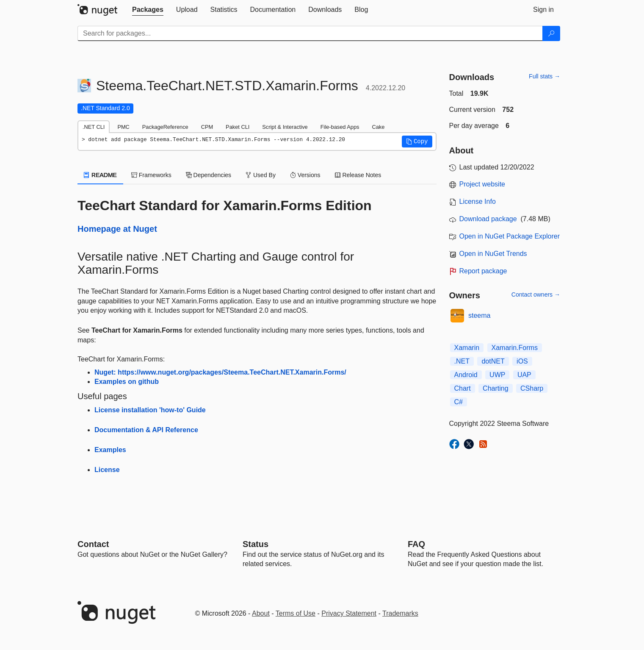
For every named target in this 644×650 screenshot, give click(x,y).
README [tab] (100, 175)
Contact (93, 544)
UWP (497, 375)
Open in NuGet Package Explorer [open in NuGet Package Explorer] (510, 236)
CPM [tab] (207, 127)
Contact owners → (536, 294)
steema (479, 315)
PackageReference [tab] (165, 127)
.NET (462, 361)
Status (256, 544)
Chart (463, 388)
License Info (478, 201)
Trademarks (400, 613)
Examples (110, 450)
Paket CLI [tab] (238, 127)
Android (466, 375)
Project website (482, 184)
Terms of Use (296, 613)
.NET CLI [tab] (94, 127)
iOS (522, 361)
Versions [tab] (305, 175)
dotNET (493, 361)
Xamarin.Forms (515, 348)
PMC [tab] (123, 127)
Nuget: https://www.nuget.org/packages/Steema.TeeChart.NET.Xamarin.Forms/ (220, 372)
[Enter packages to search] (310, 33)
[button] (417, 142)
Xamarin (467, 348)
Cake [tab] (378, 127)
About (261, 613)
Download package (488, 219)
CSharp (532, 388)
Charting (495, 388)
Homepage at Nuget (117, 229)
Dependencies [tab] (209, 175)
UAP (524, 375)
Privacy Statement (349, 613)
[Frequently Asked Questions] (416, 544)
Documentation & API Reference (146, 430)
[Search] (551, 33)
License (107, 470)
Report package (483, 271)
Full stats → (544, 76)
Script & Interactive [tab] (285, 127)
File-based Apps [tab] (340, 127)
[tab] (148, 10)
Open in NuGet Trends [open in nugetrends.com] (493, 254)
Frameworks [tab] (151, 175)
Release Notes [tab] (358, 175)
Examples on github (127, 382)
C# (459, 402)
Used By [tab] (261, 175)
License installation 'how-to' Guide (150, 410)
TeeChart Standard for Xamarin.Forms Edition (225, 206)
